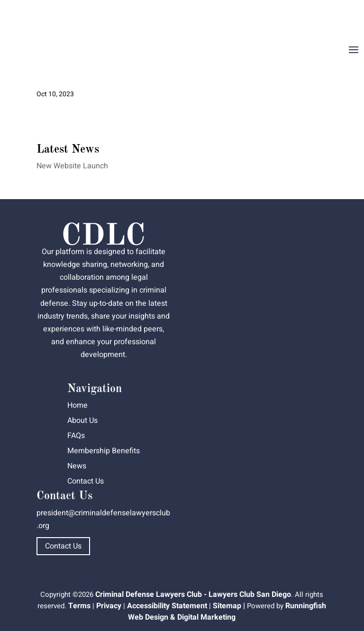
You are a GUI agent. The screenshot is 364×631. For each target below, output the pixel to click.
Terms (79, 606)
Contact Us (86, 481)
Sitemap (227, 606)
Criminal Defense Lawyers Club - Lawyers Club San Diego (193, 594)
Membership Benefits (104, 451)
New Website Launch (72, 166)
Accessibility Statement (167, 606)
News (77, 466)
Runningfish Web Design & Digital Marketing (227, 612)
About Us (82, 421)
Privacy (109, 606)
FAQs (76, 436)
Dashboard (337, 17)
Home (77, 405)
